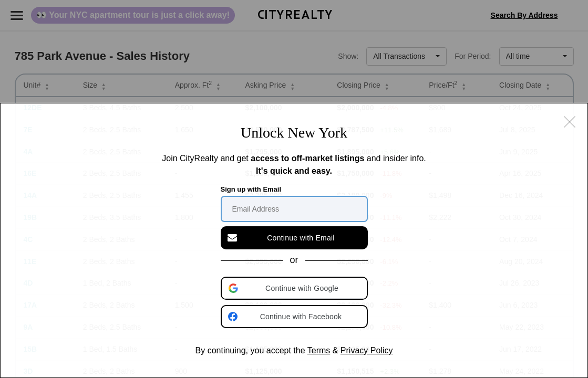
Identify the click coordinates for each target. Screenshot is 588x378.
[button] (295, 288)
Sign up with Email (251, 189)
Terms (319, 350)
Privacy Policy (367, 350)
